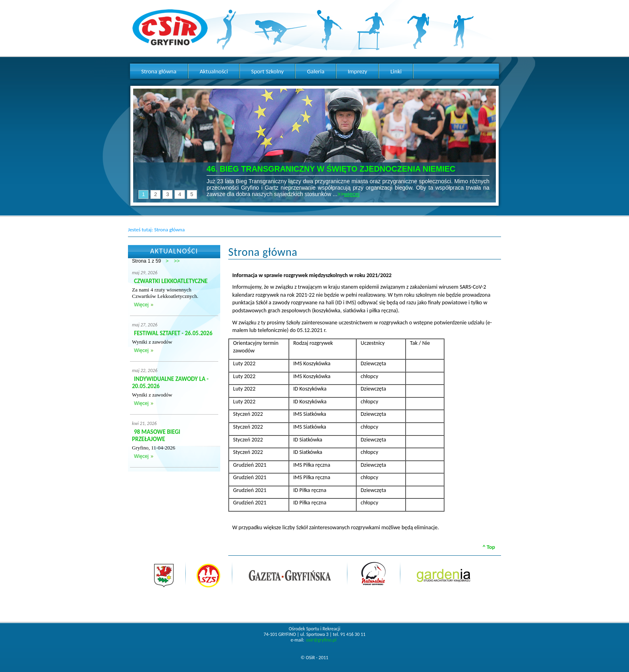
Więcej (141, 305)
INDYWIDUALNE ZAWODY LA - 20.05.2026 (170, 383)
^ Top (489, 547)
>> (177, 261)
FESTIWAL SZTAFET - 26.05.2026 (173, 333)
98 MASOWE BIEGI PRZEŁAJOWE (156, 435)
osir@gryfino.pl (321, 640)
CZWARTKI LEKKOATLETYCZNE (171, 281)
